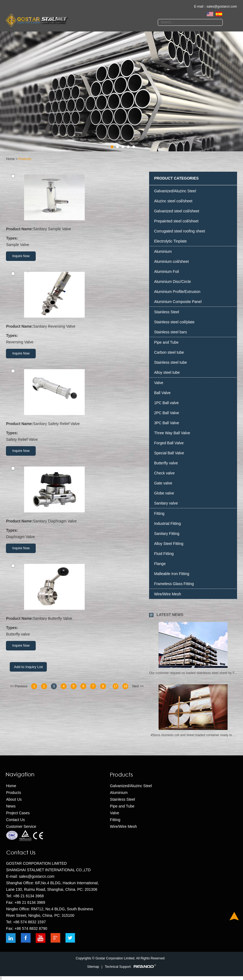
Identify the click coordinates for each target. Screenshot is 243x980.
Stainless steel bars (170, 332)
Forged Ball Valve (169, 443)
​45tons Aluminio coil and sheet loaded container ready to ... (193, 735)
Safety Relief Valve (75, 436)
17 (115, 686)
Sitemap (93, 967)
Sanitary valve (166, 503)
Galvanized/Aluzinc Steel (175, 191)
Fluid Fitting (164, 554)
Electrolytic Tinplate (170, 241)
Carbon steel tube (169, 352)
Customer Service (21, 826)
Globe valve (164, 493)
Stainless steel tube (170, 362)
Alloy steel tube (167, 372)
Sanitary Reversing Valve (41, 326)
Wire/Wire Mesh (168, 594)
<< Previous (19, 686)
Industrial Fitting (167, 523)
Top (234, 916)
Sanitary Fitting (167, 534)
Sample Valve (75, 241)
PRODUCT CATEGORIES (176, 178)
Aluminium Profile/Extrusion (177, 292)
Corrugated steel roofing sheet (179, 231)
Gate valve (163, 483)
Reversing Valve (75, 338)
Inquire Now (21, 256)
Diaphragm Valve (75, 533)
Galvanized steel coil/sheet (177, 211)
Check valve (164, 473)
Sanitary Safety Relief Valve (43, 424)
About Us (14, 799)
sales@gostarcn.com (222, 7)
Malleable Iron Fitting (172, 574)
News (11, 806)
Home (10, 159)
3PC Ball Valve (166, 423)
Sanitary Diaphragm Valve (41, 521)
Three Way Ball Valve (172, 433)
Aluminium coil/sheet (171, 261)
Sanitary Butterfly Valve (39, 618)
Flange (160, 564)
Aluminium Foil (166, 272)
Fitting (159, 513)
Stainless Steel (167, 312)
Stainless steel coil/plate (174, 322)
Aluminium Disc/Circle (172, 282)
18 (125, 686)
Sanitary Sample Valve (38, 229)
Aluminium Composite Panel (178, 302)
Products (25, 159)
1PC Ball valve (166, 403)
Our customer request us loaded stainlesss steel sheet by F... (193, 673)
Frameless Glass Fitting (174, 584)
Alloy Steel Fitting (169, 544)
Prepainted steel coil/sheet (176, 221)
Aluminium (163, 251)
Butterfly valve (75, 630)
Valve (159, 383)
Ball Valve (162, 393)
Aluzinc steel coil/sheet (173, 201)
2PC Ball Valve (166, 413)
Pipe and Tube (166, 342)
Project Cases (18, 813)
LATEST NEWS (170, 615)
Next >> (138, 686)
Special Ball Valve (169, 453)
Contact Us (15, 820)
